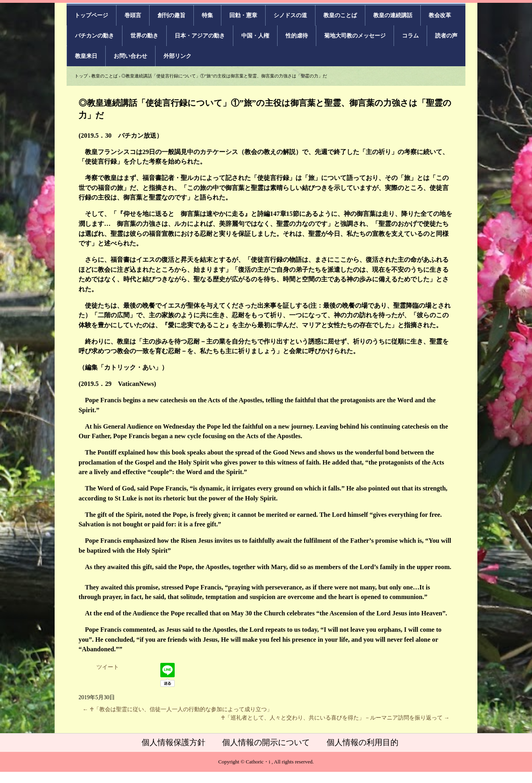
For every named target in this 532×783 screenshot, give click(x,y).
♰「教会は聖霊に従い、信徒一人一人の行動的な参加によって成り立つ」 (177, 709)
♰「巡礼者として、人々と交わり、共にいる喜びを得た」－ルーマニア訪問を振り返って (335, 718)
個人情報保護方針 (173, 742)
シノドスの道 (290, 15)
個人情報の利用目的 (363, 742)
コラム (410, 36)
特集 (207, 15)
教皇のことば (340, 15)
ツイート (108, 667)
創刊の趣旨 (171, 15)
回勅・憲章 (243, 15)
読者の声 (446, 36)
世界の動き (144, 36)
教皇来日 (86, 56)
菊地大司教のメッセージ (355, 36)
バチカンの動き (95, 36)
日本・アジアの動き (200, 36)
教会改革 (440, 15)
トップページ (91, 15)
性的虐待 (297, 36)
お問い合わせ (130, 56)
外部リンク (177, 56)
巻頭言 (133, 15)
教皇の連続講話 (393, 15)
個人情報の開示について (266, 742)
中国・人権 (255, 36)
